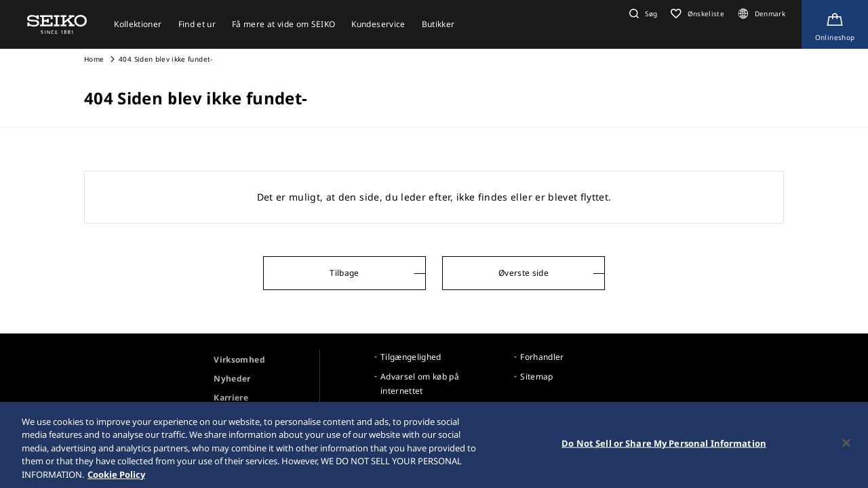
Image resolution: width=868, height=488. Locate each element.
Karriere (231, 398)
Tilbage (344, 273)
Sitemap (536, 377)
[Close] (846, 445)
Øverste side (524, 273)
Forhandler (542, 357)
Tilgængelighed (411, 357)
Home (94, 59)
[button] (642, 14)
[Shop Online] (835, 24)
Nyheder (232, 379)
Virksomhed (239, 360)
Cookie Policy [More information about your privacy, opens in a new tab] (116, 476)
